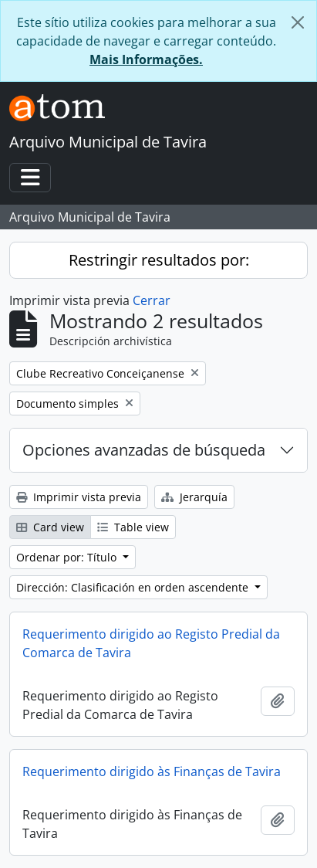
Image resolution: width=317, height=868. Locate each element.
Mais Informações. (146, 59)
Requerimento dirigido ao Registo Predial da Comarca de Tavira (151, 643)
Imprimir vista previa (79, 497)
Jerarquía (194, 497)
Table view (133, 527)
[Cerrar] (298, 22)
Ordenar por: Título (68, 557)
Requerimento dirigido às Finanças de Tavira (152, 771)
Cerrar (152, 300)
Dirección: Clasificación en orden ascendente (134, 587)
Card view (50, 527)
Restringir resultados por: (159, 260)
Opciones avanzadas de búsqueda (144, 450)
